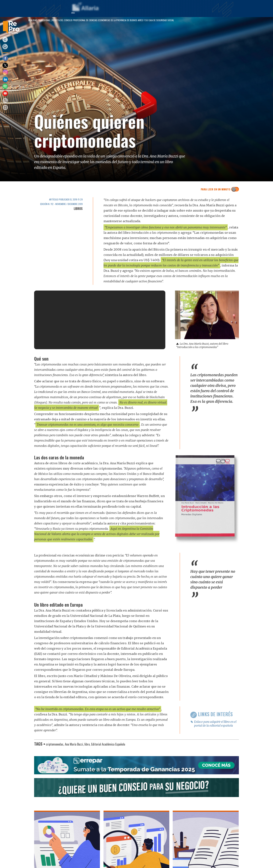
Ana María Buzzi (74, 744)
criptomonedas (55, 744)
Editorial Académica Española (108, 744)
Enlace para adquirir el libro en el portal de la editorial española (215, 724)
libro (87, 744)
